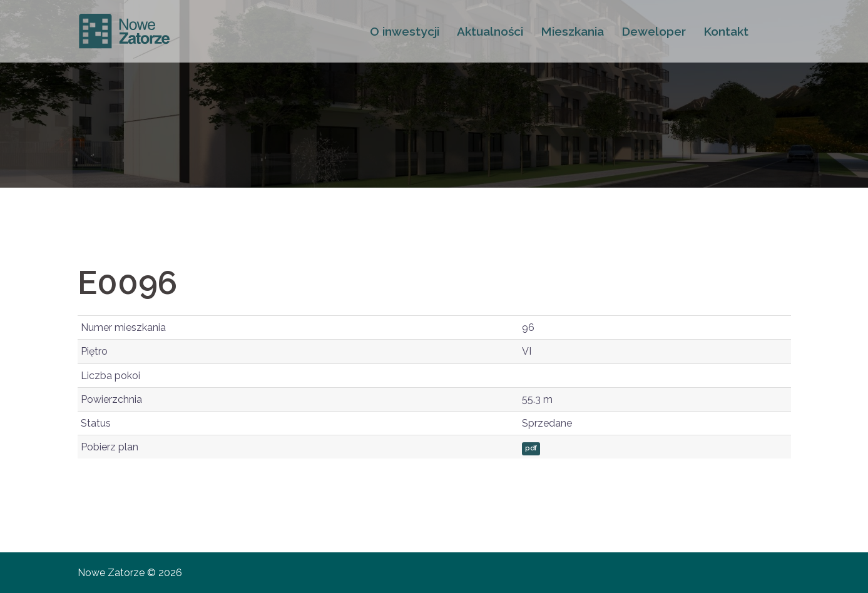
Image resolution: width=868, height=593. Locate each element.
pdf (531, 448)
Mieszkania (572, 31)
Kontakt (726, 31)
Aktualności (490, 31)
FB (774, 31)
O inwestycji (405, 31)
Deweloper (654, 31)
